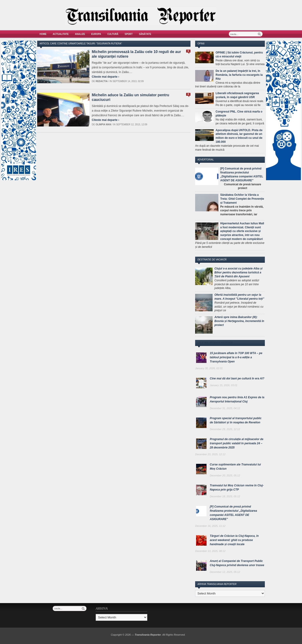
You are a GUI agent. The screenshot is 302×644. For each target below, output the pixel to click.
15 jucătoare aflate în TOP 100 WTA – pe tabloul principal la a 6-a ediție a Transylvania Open (236, 357)
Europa (96, 34)
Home (43, 34)
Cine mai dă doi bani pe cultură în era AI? (237, 378)
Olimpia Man (103, 124)
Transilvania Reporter (148, 635)
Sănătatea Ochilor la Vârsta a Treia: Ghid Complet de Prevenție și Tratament (242, 199)
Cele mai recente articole (215, 343)
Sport (129, 34)
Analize (80, 34)
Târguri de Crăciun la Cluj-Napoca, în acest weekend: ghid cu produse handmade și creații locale (234, 540)
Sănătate (145, 34)
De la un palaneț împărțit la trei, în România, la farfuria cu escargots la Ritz (239, 75)
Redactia (102, 81)
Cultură (113, 34)
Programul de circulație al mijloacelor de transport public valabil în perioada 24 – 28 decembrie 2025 (237, 443)
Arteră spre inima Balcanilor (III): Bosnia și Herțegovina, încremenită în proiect (239, 321)
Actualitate (61, 34)
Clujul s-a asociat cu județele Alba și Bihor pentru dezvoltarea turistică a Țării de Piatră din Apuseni (238, 272)
